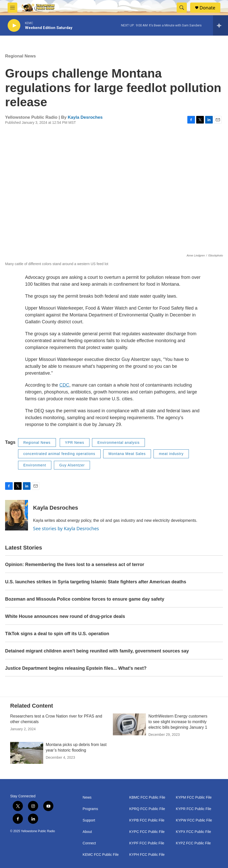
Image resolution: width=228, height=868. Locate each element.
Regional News (20, 56)
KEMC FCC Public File (101, 855)
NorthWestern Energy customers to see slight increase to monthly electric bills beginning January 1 (178, 722)
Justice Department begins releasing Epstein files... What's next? (76, 668)
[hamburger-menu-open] (12, 8)
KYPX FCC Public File (193, 832)
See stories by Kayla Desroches (66, 528)
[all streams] (221, 25)
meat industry (171, 454)
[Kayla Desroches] (17, 515)
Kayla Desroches (85, 117)
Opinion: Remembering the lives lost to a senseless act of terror (75, 565)
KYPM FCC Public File (194, 797)
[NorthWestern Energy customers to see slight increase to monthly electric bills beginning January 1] (129, 724)
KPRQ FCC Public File (147, 809)
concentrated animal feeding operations (59, 454)
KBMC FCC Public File (147, 797)
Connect (89, 843)
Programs (90, 809)
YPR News (75, 443)
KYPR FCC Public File (194, 809)
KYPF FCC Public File (147, 843)
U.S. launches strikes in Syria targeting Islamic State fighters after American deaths (96, 582)
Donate (207, 8)
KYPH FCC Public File (147, 855)
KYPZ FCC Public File (193, 843)
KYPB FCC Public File (147, 820)
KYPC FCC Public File (147, 832)
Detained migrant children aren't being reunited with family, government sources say (97, 651)
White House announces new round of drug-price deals (65, 616)
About (87, 832)
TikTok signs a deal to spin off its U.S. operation (57, 634)
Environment (35, 465)
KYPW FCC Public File (194, 820)
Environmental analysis (118, 443)
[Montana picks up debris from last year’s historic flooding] (27, 753)
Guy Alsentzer (72, 465)
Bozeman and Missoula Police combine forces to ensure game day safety (85, 599)
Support (89, 820)
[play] (14, 26)
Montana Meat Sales (127, 454)
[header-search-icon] (182, 8)
